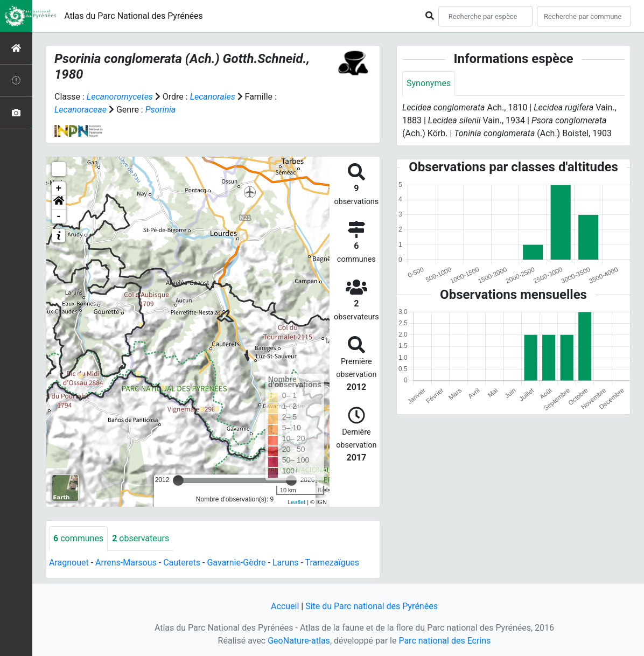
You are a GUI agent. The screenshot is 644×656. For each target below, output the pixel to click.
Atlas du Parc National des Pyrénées (134, 16)
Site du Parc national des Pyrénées (372, 606)
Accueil (285, 606)
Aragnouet (69, 563)
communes (78, 538)
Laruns (286, 563)
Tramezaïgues (332, 563)
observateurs (141, 538)
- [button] (59, 217)
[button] (59, 203)
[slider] (178, 480)
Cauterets (182, 563)
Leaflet (296, 502)
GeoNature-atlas (299, 641)
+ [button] (59, 189)
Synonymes (429, 83)
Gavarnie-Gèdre (236, 563)
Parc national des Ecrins (444, 641)
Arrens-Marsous (126, 563)
